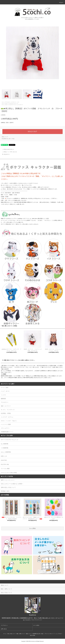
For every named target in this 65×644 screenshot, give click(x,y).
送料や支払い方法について (8, 487)
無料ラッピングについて (8, 480)
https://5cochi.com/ (37, 620)
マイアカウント (4, 625)
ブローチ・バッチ (16, 102)
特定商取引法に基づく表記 (8, 139)
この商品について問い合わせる (8, 152)
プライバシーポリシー (49, 634)
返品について (5, 137)
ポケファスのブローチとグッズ (12, 103)
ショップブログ (58, 634)
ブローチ (21, 105)
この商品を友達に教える (7, 149)
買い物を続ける (5, 154)
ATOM (34, 635)
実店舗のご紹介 (5, 491)
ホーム (3, 102)
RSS (31, 635)
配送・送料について (21, 634)
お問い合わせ (4, 629)
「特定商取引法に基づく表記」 (21, 367)
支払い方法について (11, 634)
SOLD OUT (32, 132)
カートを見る (36, 625)
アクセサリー (8, 102)
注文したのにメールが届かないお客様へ (12, 484)
